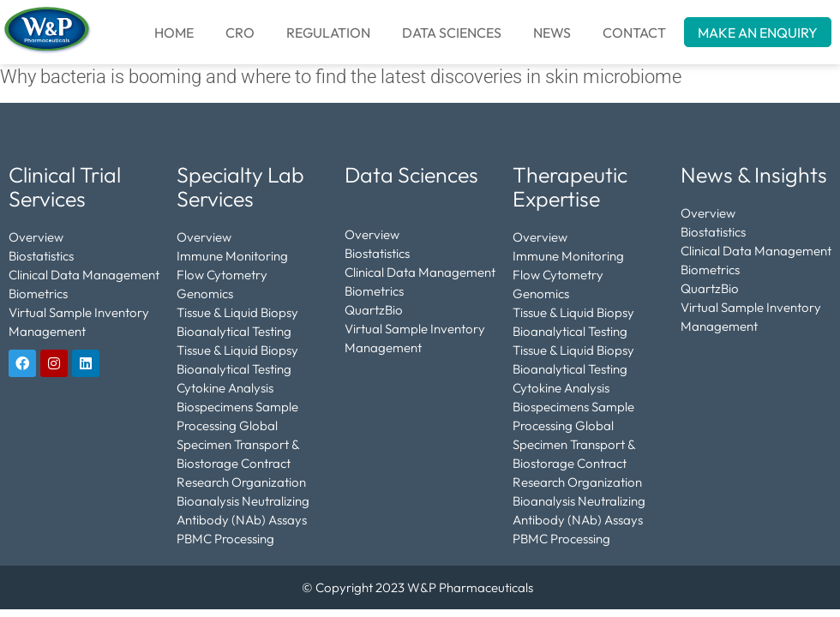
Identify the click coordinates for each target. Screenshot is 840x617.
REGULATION (328, 33)
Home (174, 33)
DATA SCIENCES (452, 33)
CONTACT (634, 33)
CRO (240, 33)
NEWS (552, 33)
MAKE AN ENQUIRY (758, 33)
